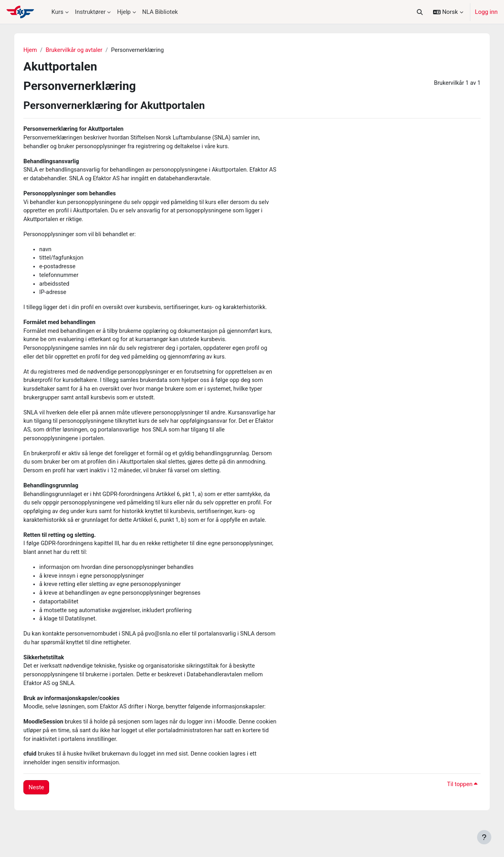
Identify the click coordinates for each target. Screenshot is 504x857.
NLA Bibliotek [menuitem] (160, 12)
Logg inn (486, 12)
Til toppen (457, 812)
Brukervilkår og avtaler (80, 50)
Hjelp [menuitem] (124, 12)
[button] (420, 12)
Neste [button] (41, 815)
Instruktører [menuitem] (90, 12)
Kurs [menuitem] (57, 12)
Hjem (35, 50)
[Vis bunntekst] (484, 837)
